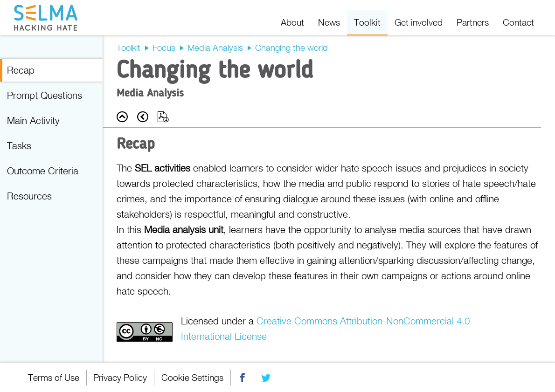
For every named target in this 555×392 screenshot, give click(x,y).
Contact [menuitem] (518, 22)
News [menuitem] (329, 22)
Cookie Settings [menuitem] (193, 377)
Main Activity (33, 120)
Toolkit (128, 48)
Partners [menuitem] (473, 22)
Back (122, 117)
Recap (21, 70)
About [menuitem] (292, 22)
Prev (143, 117)
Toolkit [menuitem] (367, 22)
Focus (164, 48)
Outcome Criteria (43, 171)
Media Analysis (215, 48)
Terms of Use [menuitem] (54, 377)
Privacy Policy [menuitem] (121, 377)
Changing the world (291, 48)
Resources (29, 196)
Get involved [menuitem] (419, 22)
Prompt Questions (45, 95)
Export (163, 117)
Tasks (19, 145)
